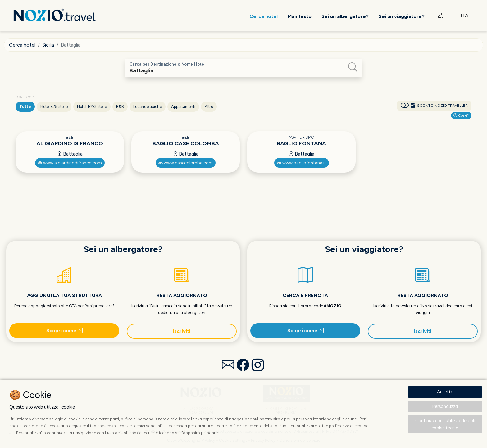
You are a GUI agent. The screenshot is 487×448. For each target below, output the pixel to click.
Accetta (445, 392)
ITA (464, 15)
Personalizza (445, 406)
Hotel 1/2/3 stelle (92, 107)
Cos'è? (461, 115)
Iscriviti (182, 331)
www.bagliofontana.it (302, 163)
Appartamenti (183, 107)
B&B (120, 107)
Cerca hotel (22, 45)
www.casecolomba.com (186, 163)
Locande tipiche (148, 107)
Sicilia (48, 45)
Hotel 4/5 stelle (54, 107)
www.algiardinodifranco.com (70, 163)
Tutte (25, 107)
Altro (209, 107)
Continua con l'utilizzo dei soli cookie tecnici (445, 424)
